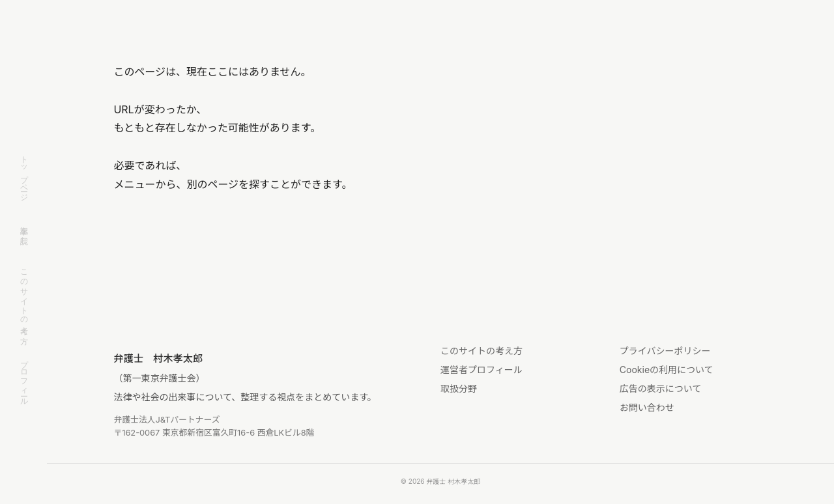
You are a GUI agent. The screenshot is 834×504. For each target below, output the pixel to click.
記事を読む (24, 231)
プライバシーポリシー (665, 351)
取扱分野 (459, 388)
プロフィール (24, 378)
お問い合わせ (647, 407)
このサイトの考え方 (24, 297)
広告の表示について (661, 388)
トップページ (24, 174)
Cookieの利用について (667, 370)
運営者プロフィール (482, 370)
